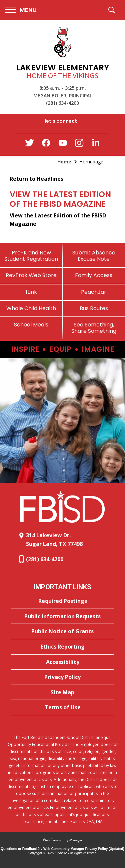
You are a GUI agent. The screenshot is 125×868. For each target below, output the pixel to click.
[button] (21, 10)
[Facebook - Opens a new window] (46, 145)
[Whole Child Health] (31, 308)
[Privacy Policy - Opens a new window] (62, 677)
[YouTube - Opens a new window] (63, 144)
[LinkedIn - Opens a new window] (96, 144)
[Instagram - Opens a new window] (79, 145)
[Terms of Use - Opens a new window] (62, 708)
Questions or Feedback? (20, 849)
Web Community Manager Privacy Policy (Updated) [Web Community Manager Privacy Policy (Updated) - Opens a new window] (84, 849)
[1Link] (31, 292)
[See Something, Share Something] (94, 328)
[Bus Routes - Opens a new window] (94, 308)
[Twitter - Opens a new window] (29, 144)
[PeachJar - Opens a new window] (94, 292)
